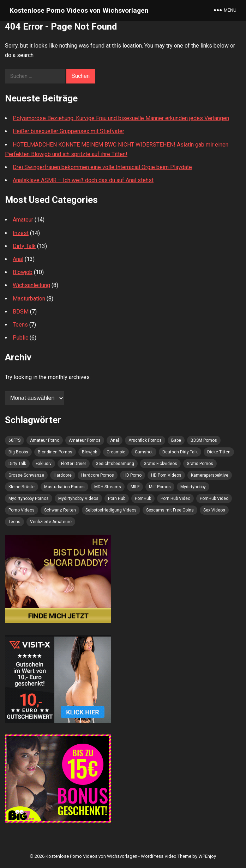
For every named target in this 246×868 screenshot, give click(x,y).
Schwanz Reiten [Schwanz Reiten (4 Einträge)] (60, 510)
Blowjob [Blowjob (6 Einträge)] (89, 452)
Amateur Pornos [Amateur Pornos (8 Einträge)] (85, 440)
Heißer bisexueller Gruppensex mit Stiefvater (68, 131)
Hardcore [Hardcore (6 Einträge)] (63, 475)
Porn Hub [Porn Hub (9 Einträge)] (117, 498)
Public (20, 338)
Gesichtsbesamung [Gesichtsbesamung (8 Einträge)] (115, 464)
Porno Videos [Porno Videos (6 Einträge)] (22, 510)
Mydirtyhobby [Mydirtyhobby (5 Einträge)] (193, 487)
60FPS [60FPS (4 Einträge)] (14, 440)
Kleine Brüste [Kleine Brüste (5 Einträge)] (22, 487)
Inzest (21, 233)
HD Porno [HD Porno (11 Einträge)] (133, 475)
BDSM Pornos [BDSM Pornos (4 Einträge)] (204, 440)
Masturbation (29, 299)
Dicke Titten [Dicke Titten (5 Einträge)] (219, 452)
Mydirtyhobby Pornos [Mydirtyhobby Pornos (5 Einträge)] (29, 498)
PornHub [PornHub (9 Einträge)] (143, 498)
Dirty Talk (24, 246)
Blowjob (23, 272)
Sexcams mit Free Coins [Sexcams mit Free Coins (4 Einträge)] (170, 510)
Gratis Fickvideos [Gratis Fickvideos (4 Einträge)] (160, 464)
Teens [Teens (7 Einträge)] (14, 522)
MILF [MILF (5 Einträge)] (135, 487)
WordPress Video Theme (166, 856)
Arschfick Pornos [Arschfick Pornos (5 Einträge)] (145, 440)
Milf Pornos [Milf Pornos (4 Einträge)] (160, 487)
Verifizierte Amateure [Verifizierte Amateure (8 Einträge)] (51, 522)
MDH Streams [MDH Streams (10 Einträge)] (108, 487)
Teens (20, 325)
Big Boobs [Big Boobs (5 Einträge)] (18, 452)
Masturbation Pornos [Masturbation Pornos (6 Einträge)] (64, 487)
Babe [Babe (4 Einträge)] (176, 440)
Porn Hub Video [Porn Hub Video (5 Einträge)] (175, 498)
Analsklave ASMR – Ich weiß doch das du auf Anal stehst (83, 180)
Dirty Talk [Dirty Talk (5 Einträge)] (17, 464)
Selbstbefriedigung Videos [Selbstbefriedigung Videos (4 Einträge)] (111, 510)
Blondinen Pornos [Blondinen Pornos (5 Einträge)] (55, 452)
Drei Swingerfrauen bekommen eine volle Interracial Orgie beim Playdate (102, 167)
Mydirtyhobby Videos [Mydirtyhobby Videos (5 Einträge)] (78, 498)
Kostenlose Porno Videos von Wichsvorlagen (79, 10)
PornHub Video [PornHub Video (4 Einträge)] (214, 498)
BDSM (21, 312)
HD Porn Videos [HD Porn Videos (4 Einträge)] (166, 475)
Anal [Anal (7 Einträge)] (115, 440)
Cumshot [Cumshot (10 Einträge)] (144, 452)
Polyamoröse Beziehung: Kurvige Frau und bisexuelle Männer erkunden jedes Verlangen (121, 118)
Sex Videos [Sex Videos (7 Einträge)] (214, 510)
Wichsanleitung (31, 285)
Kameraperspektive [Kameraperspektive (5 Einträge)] (210, 475)
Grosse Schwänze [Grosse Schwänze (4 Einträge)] (26, 475)
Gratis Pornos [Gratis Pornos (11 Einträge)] (200, 464)
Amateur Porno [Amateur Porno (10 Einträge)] (45, 440)
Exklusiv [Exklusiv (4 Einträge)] (44, 464)
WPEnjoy (207, 856)
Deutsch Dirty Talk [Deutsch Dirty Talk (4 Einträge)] (180, 452)
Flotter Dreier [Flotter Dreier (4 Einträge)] (74, 464)
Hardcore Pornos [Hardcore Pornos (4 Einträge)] (98, 475)
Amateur (23, 220)
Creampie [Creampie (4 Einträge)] (116, 452)
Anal (18, 259)
